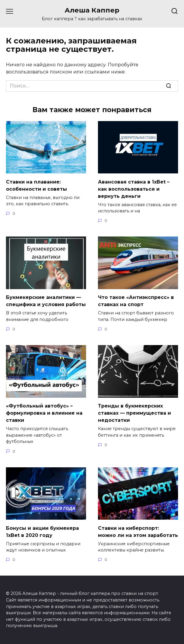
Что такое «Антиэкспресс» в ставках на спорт (136, 301)
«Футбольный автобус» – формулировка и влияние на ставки (44, 413)
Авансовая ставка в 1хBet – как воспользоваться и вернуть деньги (134, 189)
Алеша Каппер (92, 10)
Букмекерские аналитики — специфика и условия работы (46, 301)
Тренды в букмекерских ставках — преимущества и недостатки (134, 413)
